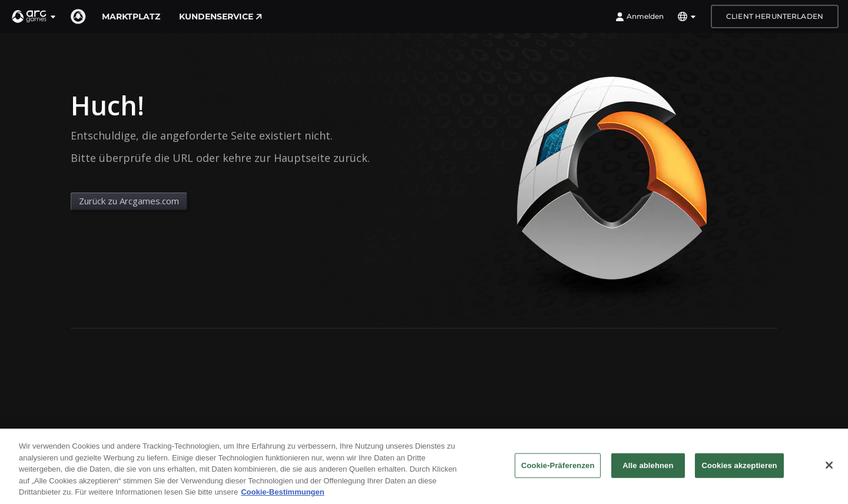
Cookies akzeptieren (739, 470)
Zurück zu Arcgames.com (129, 201)
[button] (34, 16)
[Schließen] (829, 469)
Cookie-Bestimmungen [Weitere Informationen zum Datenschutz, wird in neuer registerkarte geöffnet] (283, 497)
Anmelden (640, 16)
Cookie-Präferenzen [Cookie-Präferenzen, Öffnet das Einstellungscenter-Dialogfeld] (558, 470)
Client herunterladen (775, 16)
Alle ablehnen (648, 470)
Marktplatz (131, 16)
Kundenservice (221, 16)
